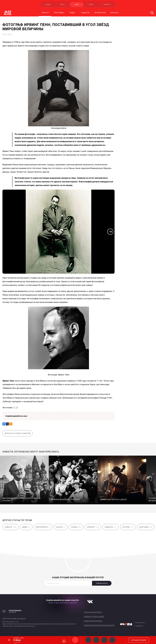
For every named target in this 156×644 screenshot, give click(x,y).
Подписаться (102, 583)
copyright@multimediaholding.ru (24, 626)
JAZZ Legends (88, 640)
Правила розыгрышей (94, 617)
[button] (110, 232)
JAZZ (77, 5)
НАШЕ (48, 5)
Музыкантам (100, 13)
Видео (72, 13)
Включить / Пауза (9, 640)
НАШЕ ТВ (107, 5)
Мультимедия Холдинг (12, 611)
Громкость (64, 641)
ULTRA (91, 5)
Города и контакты (93, 612)
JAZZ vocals (104, 640)
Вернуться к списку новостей (18, 433)
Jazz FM (75, 640)
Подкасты (85, 13)
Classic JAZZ (112, 640)
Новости (45, 13)
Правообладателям (93, 621)
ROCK (63, 5)
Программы (59, 13)
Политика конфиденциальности (99, 625)
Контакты (114, 13)
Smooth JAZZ (96, 640)
